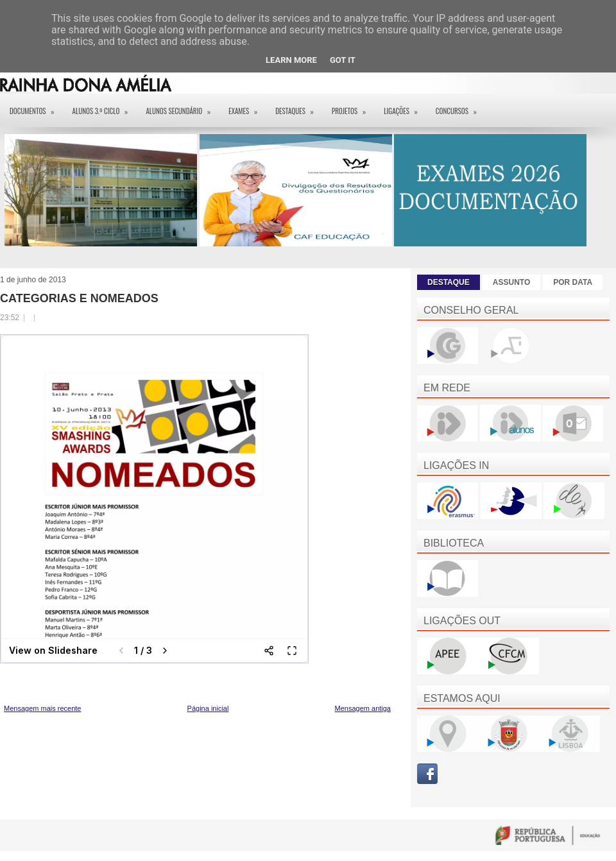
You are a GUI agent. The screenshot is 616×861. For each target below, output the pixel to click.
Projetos (353, 107)
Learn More (291, 60)
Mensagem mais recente (42, 708)
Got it (343, 60)
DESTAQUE (449, 282)
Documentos (36, 107)
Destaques (299, 107)
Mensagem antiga (363, 708)
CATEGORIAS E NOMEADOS (79, 298)
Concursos (460, 107)
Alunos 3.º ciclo (105, 107)
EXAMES (247, 107)
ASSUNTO (511, 282)
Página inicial (208, 708)
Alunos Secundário (182, 107)
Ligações (405, 107)
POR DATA (573, 282)
